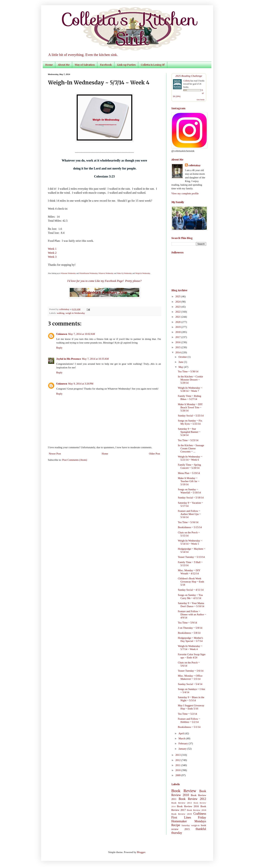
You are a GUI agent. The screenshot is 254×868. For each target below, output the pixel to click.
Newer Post (55, 454)
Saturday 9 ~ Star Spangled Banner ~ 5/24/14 (189, 432)
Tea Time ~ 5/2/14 (187, 714)
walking (61, 313)
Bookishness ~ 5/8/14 (189, 633)
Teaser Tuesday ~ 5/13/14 (191, 557)
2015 (178, 347)
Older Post (155, 454)
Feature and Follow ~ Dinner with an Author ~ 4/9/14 (192, 614)
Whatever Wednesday (106, 273)
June (181, 362)
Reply (59, 348)
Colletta (187, 81)
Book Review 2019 (182, 814)
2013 (178, 755)
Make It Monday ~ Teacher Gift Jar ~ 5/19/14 (189, 481)
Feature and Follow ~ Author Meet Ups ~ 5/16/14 (189, 514)
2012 (178, 760)
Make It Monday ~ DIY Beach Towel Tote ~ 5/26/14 (190, 407)
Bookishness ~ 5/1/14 (189, 727)
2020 (178, 322)
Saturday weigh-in (191, 825)
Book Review (184, 791)
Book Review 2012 (192, 799)
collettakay (65, 309)
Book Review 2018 (196, 810)
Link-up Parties (126, 65)
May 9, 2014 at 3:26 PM (81, 384)
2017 (178, 337)
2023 (178, 307)
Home (49, 65)
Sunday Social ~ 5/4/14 (190, 684)
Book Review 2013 (182, 803)
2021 (178, 317)
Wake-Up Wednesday (124, 273)
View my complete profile (185, 193)
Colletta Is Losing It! (153, 65)
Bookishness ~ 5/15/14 (190, 527)
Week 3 (52, 257)
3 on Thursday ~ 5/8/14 (190, 628)
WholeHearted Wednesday (88, 273)
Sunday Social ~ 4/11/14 (191, 590)
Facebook (106, 65)
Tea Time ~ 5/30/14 (188, 371)
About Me (64, 65)
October (183, 357)
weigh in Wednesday (75, 313)
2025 (178, 296)
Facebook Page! (114, 281)
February (184, 743)
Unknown (62, 334)
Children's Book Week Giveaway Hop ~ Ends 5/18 (191, 582)
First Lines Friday (189, 817)
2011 (178, 765)
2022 (178, 312)
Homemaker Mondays (189, 821)
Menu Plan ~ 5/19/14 (189, 473)
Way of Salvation (85, 65)
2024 (178, 302)
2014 (178, 352)
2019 (178, 327)
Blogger (141, 852)
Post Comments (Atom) (75, 460)
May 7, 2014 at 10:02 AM (82, 334)
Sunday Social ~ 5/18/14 (191, 498)
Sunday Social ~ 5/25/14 (191, 416)
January (183, 749)
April (182, 733)
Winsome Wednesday (68, 273)
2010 (178, 770)
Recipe (176, 825)
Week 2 (52, 253)
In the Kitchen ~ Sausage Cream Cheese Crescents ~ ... (191, 448)
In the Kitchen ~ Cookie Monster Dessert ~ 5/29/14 (190, 380)
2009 (178, 775)
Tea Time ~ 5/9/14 (187, 623)
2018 (178, 332)
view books (201, 100)
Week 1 (52, 249)
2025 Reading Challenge (189, 76)
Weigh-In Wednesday (143, 273)
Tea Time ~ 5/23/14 (188, 440)
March (182, 738)
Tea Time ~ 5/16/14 (188, 522)
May (181, 367)
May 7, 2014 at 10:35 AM (95, 359)
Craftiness (200, 814)
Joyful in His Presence (69, 359)
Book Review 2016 (188, 806)
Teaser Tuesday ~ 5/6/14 (191, 671)
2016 (178, 342)
